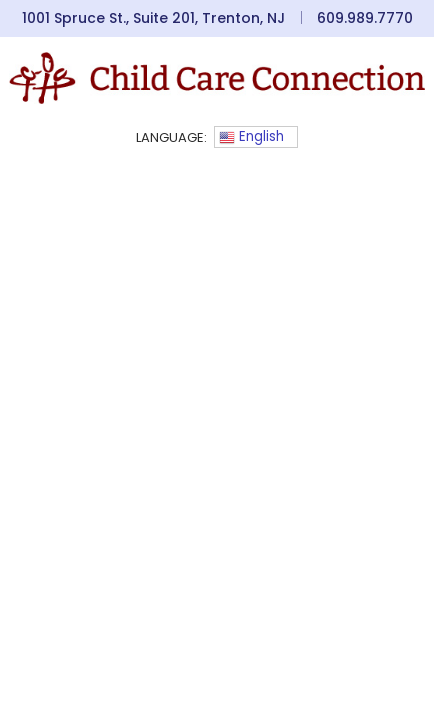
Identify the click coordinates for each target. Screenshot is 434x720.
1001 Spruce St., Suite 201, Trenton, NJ (153, 18)
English (251, 136)
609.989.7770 (365, 18)
